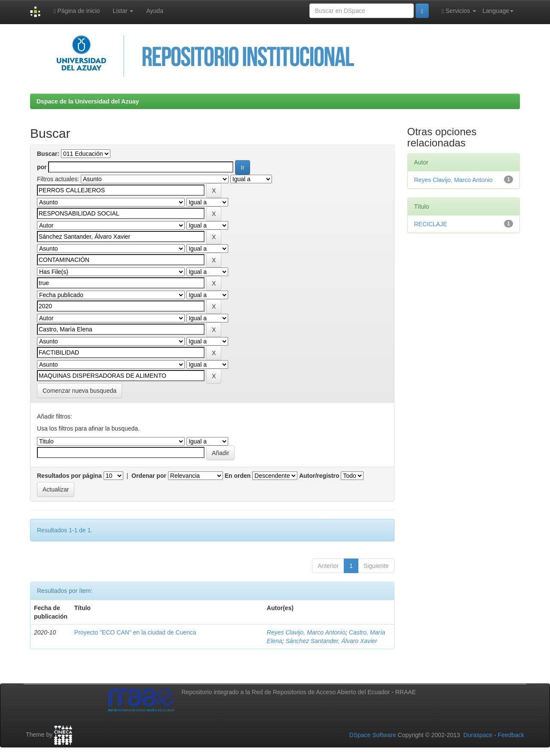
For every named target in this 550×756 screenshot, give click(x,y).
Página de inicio (76, 11)
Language (498, 11)
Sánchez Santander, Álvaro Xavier (331, 641)
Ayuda (154, 11)
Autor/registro (319, 476)
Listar (123, 11)
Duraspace (478, 735)
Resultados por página (69, 476)
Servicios (459, 11)
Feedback (511, 735)
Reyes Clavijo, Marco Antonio (306, 632)
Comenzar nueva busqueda (79, 391)
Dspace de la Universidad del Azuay (88, 101)
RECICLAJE (431, 224)
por (42, 167)
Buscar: (48, 154)
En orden (238, 476)
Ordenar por (149, 476)
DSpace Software (373, 735)
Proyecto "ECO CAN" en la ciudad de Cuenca (135, 632)
